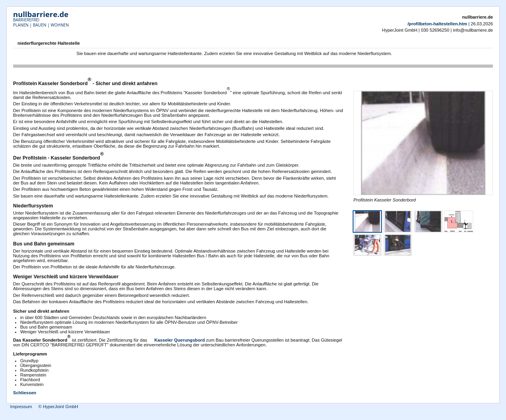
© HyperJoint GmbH (58, 407)
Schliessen (25, 393)
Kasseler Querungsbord (180, 340)
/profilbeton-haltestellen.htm (437, 24)
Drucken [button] (488, 44)
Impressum (21, 407)
